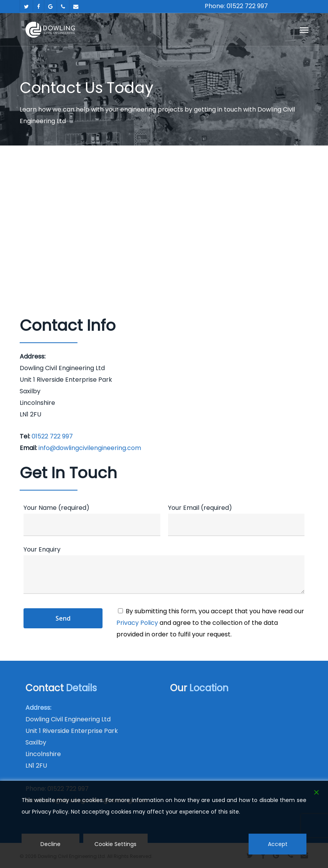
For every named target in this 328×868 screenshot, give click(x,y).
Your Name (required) (92, 520)
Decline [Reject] (50, 844)
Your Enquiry (164, 571)
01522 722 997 (52, 436)
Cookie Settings (115, 844)
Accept (278, 844)
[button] (304, 30)
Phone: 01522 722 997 (236, 6)
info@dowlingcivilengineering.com (90, 448)
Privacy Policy (137, 623)
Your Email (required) (236, 520)
